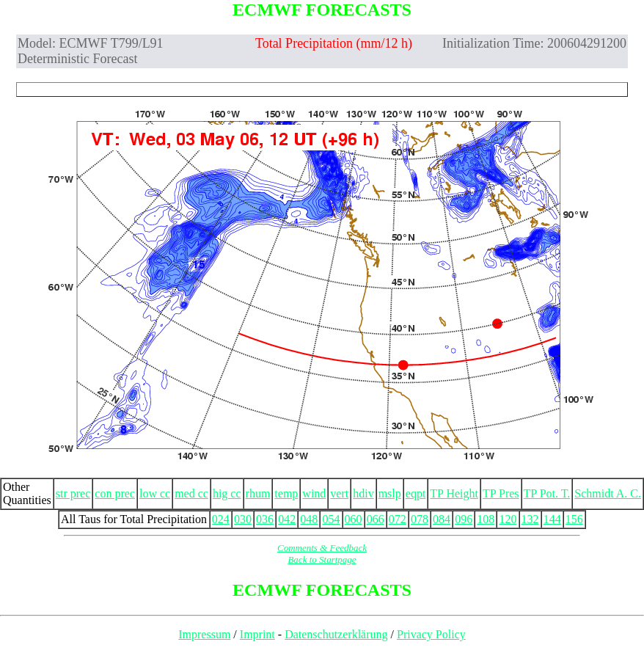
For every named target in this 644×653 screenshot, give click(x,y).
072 (398, 519)
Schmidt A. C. (608, 493)
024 (221, 519)
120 (508, 519)
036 (265, 519)
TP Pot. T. (547, 493)
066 (376, 519)
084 (442, 519)
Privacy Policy (431, 634)
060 (354, 519)
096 (464, 519)
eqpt (416, 493)
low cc (155, 493)
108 (486, 519)
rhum (258, 493)
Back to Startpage (322, 559)
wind (314, 493)
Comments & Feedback (322, 548)
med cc (191, 493)
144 (552, 519)
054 (331, 519)
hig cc (227, 493)
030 (243, 519)
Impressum (204, 634)
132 (530, 519)
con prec (115, 493)
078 (420, 519)
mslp (390, 493)
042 (287, 519)
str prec (73, 493)
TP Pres (501, 493)
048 (309, 519)
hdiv (363, 493)
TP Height (454, 493)
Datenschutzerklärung (336, 634)
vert (339, 493)
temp (286, 493)
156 (574, 519)
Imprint (257, 634)
